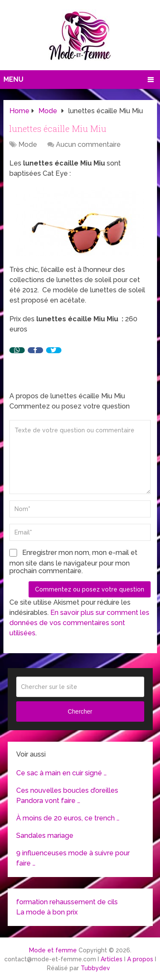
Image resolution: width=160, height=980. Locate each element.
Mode (28, 144)
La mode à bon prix (47, 912)
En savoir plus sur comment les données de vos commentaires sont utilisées (79, 623)
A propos (140, 959)
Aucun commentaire (88, 144)
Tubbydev (95, 968)
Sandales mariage (45, 836)
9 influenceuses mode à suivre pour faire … (73, 858)
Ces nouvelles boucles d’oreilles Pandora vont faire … (67, 796)
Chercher (80, 711)
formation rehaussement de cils (67, 902)
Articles (112, 959)
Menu (13, 79)
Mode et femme (53, 950)
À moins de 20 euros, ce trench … (68, 818)
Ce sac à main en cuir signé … (61, 773)
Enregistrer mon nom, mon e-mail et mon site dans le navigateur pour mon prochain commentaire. (73, 562)
